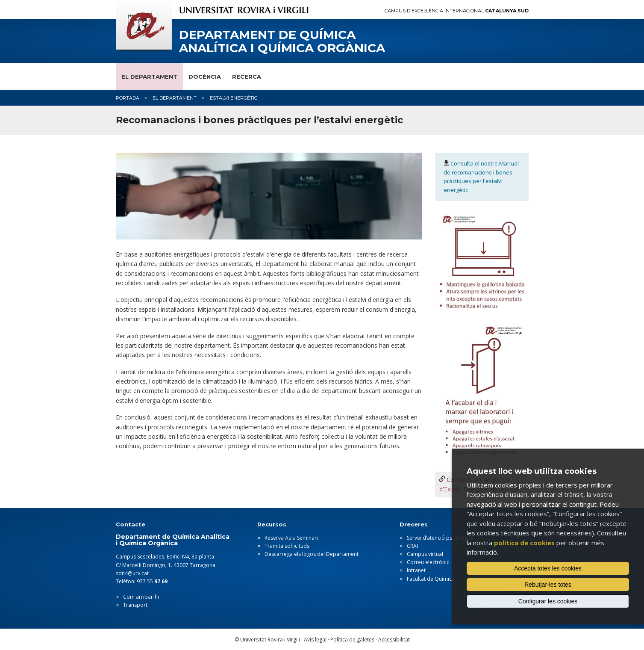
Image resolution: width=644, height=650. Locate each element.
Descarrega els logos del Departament (312, 554)
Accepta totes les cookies (548, 568)
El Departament (149, 77)
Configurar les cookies (548, 601)
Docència (205, 77)
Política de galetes (352, 640)
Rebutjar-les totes (548, 585)
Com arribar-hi (141, 597)
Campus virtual (425, 554)
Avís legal (315, 640)
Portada (128, 98)
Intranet (416, 570)
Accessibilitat (394, 640)
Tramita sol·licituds (287, 546)
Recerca (247, 77)
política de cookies (524, 543)
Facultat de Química (431, 579)
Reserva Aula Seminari (291, 538)
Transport (135, 605)
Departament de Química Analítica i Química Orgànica (282, 41)
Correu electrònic (428, 562)
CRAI (412, 546)
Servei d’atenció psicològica (440, 538)
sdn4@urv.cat (132, 573)
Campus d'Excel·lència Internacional (457, 11)
